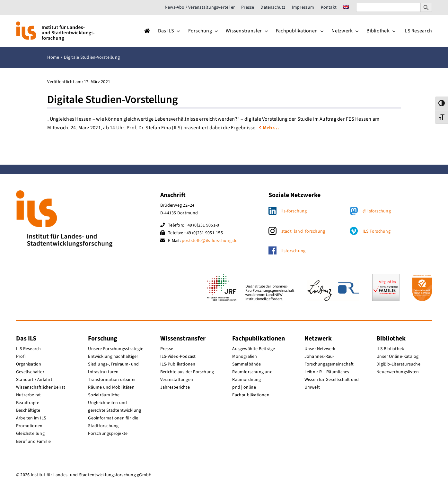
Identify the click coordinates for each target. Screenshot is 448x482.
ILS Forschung (377, 231)
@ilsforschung (377, 211)
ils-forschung (294, 211)
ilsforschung (294, 251)
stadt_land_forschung (303, 231)
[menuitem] (346, 7)
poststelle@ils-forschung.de (210, 241)
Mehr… (268, 128)
